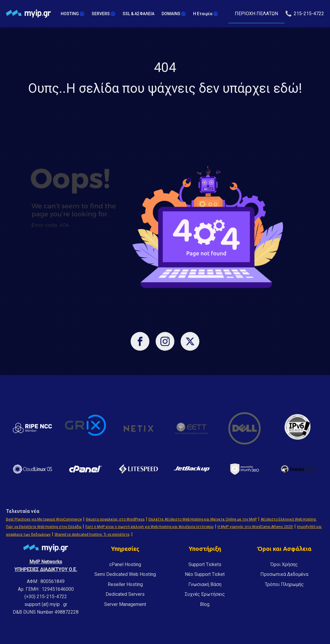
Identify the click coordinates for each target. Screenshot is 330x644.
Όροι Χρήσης (284, 564)
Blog (205, 604)
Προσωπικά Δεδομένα (284, 574)
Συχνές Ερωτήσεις (205, 594)
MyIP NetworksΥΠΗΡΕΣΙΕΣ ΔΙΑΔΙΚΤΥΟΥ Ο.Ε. (46, 566)
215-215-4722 (309, 14)
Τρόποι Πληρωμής (284, 584)
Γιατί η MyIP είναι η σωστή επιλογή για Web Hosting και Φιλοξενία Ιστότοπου (150, 527)
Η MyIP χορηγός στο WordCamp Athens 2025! (255, 527)
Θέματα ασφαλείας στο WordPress (115, 519)
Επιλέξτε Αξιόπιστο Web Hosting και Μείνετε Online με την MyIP (203, 519)
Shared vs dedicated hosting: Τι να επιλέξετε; (92, 535)
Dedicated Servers (125, 594)
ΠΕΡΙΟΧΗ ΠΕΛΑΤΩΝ (256, 14)
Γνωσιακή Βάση (205, 584)
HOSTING (73, 14)
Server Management (125, 604)
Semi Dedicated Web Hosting (125, 574)
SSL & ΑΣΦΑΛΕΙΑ (139, 14)
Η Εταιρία (206, 14)
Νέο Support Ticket (205, 574)
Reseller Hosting (125, 584)
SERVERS (104, 14)
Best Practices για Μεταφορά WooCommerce (44, 519)
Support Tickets (205, 564)
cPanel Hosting (125, 564)
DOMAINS (174, 14)
